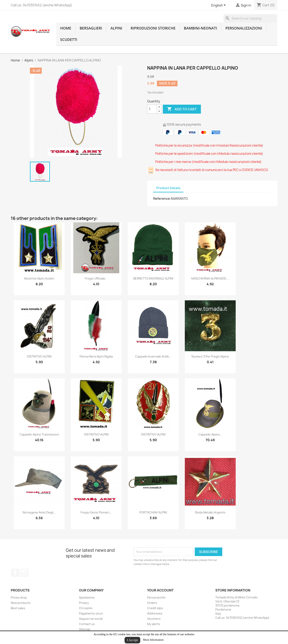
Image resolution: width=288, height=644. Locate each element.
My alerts (154, 624)
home (66, 28)
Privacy (84, 603)
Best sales (18, 608)
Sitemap (85, 629)
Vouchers (154, 619)
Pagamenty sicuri (91, 613)
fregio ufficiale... (96, 278)
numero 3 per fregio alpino (210, 356)
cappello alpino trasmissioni (39, 434)
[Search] (250, 18)
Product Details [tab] (168, 188)
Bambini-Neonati (200, 28)
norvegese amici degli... (39, 512)
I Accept (133, 640)
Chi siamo (86, 608)
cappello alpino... (210, 434)
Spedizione (87, 597)
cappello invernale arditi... (153, 356)
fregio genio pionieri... (96, 512)
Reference (162, 199)
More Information (153, 640)
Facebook (15, 573)
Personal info (156, 597)
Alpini (116, 28)
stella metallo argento (210, 512)
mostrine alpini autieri (39, 278)
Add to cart (182, 109)
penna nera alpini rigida (96, 356)
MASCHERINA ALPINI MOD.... (210, 278)
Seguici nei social (91, 619)
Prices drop (19, 597)
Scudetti (69, 39)
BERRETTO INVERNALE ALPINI (153, 278)
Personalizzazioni (244, 28)
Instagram (24, 573)
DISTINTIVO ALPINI (39, 356)
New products (21, 603)
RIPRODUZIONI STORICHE (153, 28)
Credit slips (155, 608)
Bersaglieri (91, 28)
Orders (152, 603)
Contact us (87, 624)
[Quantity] (152, 109)
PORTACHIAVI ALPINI (153, 512)
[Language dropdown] (219, 5)
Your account (160, 590)
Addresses (155, 613)
